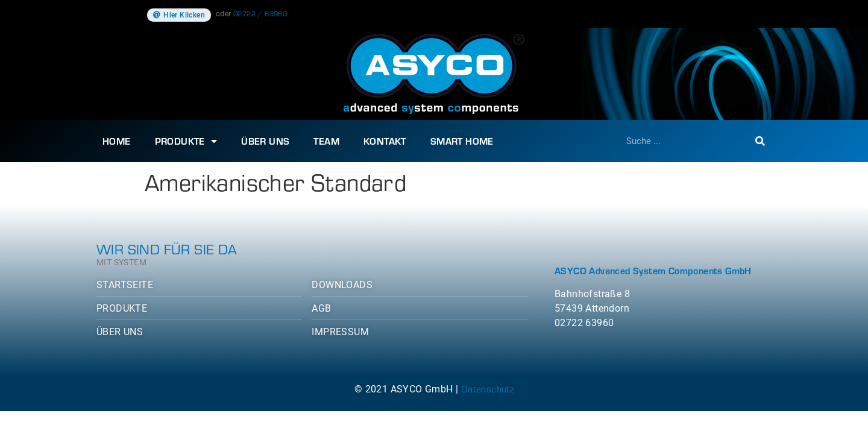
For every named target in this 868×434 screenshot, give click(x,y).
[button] (179, 15)
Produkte (186, 141)
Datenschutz (487, 388)
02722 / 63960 (260, 13)
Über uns (265, 141)
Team (326, 141)
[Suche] (760, 141)
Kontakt (385, 141)
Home (117, 141)
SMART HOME (462, 141)
